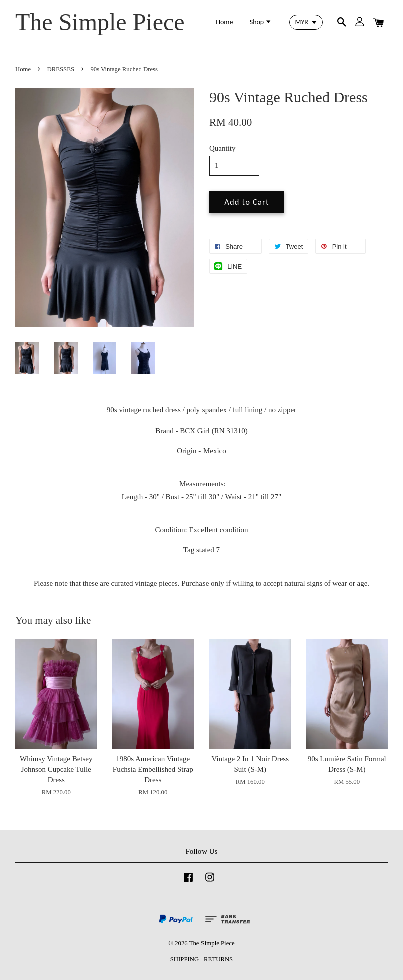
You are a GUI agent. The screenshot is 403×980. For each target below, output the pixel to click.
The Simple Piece (100, 22)
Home (224, 22)
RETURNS (218, 959)
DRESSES (61, 69)
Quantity (222, 148)
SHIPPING (185, 959)
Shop (261, 22)
